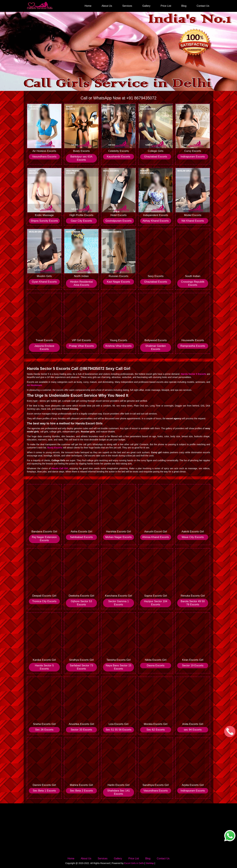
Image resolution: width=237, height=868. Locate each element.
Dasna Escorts (156, 665)
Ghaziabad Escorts (156, 157)
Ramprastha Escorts (193, 346)
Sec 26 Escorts (44, 730)
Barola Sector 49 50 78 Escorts (193, 603)
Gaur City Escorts (81, 221)
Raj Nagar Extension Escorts (44, 539)
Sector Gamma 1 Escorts (119, 603)
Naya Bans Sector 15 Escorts (119, 667)
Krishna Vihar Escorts (118, 346)
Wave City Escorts (193, 537)
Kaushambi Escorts (119, 157)
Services (127, 6)
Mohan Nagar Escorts (119, 537)
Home (88, 6)
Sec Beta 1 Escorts (44, 791)
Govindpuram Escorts (118, 221)
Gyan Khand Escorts (44, 282)
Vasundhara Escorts (44, 157)
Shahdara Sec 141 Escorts (119, 792)
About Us (107, 6)
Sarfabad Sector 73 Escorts (81, 667)
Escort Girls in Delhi (134, 863)
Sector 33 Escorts (81, 730)
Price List (166, 6)
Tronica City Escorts (44, 601)
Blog (184, 6)
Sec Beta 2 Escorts (81, 791)
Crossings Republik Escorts (193, 283)
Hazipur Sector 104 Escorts (156, 603)
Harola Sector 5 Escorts (44, 667)
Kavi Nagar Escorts (119, 282)
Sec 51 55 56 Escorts (119, 730)
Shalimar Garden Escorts (156, 348)
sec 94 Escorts (193, 730)
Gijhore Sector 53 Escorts (81, 603)
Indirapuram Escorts (193, 157)
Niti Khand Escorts (193, 221)
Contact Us (203, 6)
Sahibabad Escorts (81, 537)
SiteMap (150, 863)
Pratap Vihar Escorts (81, 346)
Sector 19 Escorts (193, 665)
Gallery (146, 6)
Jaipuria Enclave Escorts (44, 348)
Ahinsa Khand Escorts (156, 537)
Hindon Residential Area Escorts (81, 283)
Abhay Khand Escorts (156, 221)
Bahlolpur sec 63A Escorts (81, 158)
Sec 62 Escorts (156, 730)
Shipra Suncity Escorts (44, 221)
